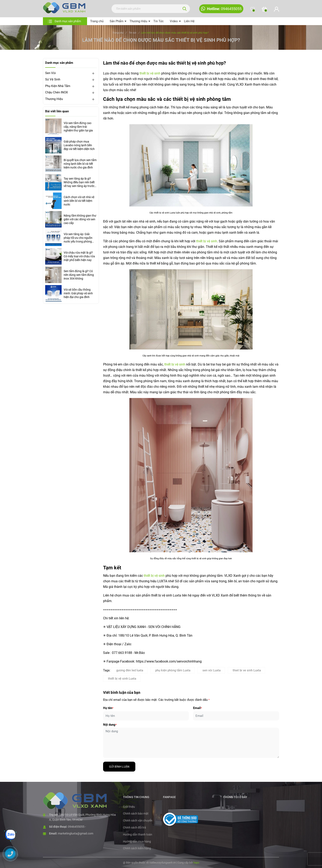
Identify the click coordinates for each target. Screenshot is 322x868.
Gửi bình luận (119, 767)
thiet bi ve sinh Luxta (247, 670)
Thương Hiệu (138, 21)
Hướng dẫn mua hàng (137, 841)
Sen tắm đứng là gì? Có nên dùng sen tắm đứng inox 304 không (79, 275)
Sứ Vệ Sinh (53, 79)
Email (197, 708)
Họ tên (108, 708)
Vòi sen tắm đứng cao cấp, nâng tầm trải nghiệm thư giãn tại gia (78, 127)
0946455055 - (77, 827)
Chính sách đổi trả (135, 827)
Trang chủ (97, 21)
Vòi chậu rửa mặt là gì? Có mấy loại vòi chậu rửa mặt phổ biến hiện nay (79, 256)
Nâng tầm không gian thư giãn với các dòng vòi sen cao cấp (80, 219)
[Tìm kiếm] (185, 9)
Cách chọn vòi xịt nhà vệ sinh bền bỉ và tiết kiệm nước (79, 201)
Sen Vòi (51, 73)
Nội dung (110, 725)
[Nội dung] (191, 743)
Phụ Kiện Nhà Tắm (58, 86)
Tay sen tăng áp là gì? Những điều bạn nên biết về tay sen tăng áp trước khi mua (79, 182)
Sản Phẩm (117, 21)
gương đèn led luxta (130, 670)
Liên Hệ (189, 21)
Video (174, 21)
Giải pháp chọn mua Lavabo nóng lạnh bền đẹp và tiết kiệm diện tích (79, 145)
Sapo (196, 863)
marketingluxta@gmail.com (76, 833)
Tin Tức (159, 21)
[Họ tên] (146, 716)
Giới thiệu (129, 807)
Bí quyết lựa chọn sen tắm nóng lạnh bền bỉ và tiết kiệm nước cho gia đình (80, 164)
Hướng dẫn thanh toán (138, 834)
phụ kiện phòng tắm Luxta (173, 670)
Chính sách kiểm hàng (137, 848)
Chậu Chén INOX (56, 92)
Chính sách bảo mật (136, 813)
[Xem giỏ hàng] (264, 9)
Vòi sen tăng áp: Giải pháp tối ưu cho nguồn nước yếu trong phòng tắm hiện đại (78, 238)
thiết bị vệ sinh (150, 73)
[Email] (236, 716)
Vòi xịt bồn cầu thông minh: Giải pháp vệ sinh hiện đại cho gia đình (78, 293)
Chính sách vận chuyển (138, 820)
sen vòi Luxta (212, 670)
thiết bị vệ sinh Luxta (122, 679)
